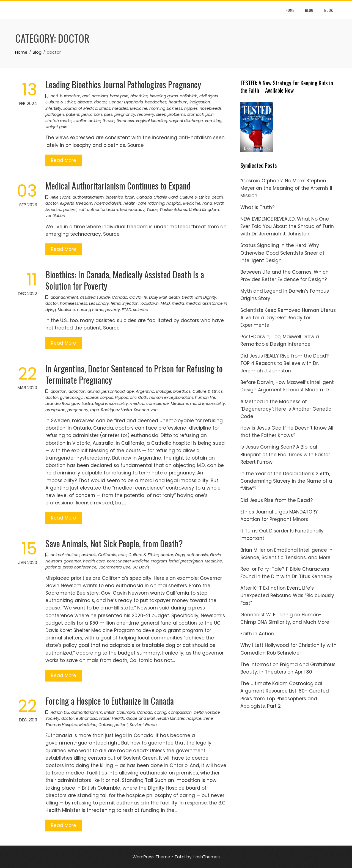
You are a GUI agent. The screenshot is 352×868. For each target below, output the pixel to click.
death (217, 197)
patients (53, 567)
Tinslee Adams (173, 210)
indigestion (200, 102)
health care (94, 561)
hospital (174, 203)
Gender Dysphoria (126, 102)
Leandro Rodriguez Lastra (69, 403)
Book (328, 10)
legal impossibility (111, 403)
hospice (194, 718)
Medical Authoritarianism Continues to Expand (118, 186)
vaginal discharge (186, 121)
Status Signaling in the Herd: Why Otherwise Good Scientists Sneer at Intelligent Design (282, 253)
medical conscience (149, 403)
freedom (84, 203)
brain (130, 197)
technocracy (132, 210)
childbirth (189, 96)
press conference (80, 567)
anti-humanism (65, 96)
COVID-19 (138, 297)
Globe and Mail (140, 718)
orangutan (55, 410)
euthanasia (197, 555)
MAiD (165, 303)
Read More (64, 160)
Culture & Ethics (61, 102)
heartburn (178, 102)
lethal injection (125, 303)
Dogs (180, 555)
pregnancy (125, 114)
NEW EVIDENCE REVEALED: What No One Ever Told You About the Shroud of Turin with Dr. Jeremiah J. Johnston (287, 226)
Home (290, 10)
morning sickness (166, 108)
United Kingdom (204, 210)
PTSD (127, 310)
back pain (119, 96)
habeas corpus (99, 397)
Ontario (105, 725)
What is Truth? (257, 207)
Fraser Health (112, 718)
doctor (100, 102)
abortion (59, 391)
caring (160, 712)
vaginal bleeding (152, 121)
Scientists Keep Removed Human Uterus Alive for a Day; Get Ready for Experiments (288, 318)
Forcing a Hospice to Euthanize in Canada (110, 701)
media (178, 303)
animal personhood (106, 391)
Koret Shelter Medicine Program (137, 561)
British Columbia (120, 712)
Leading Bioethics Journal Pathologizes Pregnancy (123, 84)
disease (85, 102)
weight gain (56, 127)
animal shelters (65, 555)
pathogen (55, 114)
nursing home (90, 310)
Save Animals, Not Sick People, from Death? (114, 543)
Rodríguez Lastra (116, 410)
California (107, 555)
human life (205, 397)
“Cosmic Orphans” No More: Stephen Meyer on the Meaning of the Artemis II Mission (286, 188)
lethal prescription (186, 561)
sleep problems (171, 114)
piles (108, 114)
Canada (144, 197)
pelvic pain (92, 114)
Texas (152, 210)
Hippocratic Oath (131, 397)
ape (130, 391)
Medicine (139, 108)
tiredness (125, 121)
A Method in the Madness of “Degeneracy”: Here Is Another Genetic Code (286, 409)
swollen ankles (87, 121)
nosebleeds (211, 108)
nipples (191, 108)
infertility (53, 108)
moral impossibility (207, 403)
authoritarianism (88, 197)
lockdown (150, 303)
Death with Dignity (199, 297)
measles (120, 108)
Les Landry (99, 303)
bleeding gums (164, 96)
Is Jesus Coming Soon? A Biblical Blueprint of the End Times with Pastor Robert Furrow (285, 454)
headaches (156, 102)
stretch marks (58, 121)
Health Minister (170, 718)
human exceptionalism (171, 397)
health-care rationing (144, 203)
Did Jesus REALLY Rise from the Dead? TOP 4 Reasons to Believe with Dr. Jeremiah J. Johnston (284, 363)
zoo (154, 410)
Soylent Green (143, 725)
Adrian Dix (60, 712)
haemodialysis (108, 203)
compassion (180, 712)
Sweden (141, 410)
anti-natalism (95, 96)
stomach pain (200, 114)
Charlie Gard (166, 197)
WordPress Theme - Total (159, 857)
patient (73, 114)
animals (89, 555)
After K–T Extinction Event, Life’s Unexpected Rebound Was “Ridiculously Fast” (287, 595)
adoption (77, 391)
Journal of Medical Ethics (87, 108)
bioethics (139, 96)
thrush (109, 121)
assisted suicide (95, 297)
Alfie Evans (61, 197)
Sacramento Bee (115, 567)
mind (207, 203)
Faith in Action (257, 634)
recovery (146, 114)
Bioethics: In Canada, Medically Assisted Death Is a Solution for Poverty (125, 280)
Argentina (145, 391)
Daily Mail (158, 297)
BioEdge (164, 391)
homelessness (74, 303)
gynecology (71, 397)
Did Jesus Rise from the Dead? (277, 500)
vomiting (213, 121)
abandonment (64, 297)
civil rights (209, 96)
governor (72, 561)
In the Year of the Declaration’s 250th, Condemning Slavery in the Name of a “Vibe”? (286, 481)
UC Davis (141, 567)
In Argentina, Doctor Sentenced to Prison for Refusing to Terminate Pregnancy (134, 374)
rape (95, 410)
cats (122, 555)
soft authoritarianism (98, 210)
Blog (309, 10)
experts (67, 203)
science (141, 310)
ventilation (55, 216)
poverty (113, 310)
